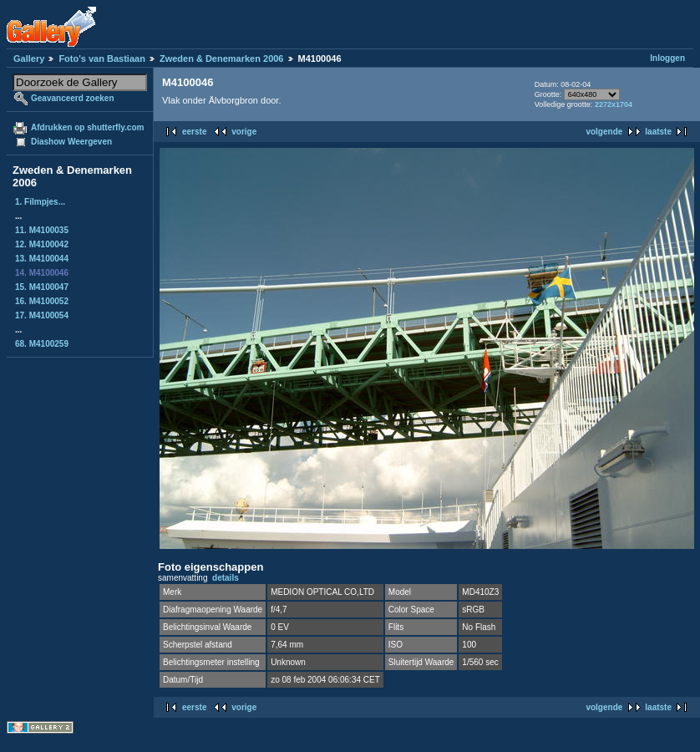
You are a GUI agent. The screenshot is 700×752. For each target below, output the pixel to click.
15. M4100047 (42, 287)
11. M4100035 (42, 230)
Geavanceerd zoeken (73, 98)
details (226, 578)
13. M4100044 (42, 259)
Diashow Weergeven (71, 142)
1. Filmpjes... (40, 202)
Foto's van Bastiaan (101, 58)
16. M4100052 (42, 301)
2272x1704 (614, 104)
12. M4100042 (42, 244)
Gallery (29, 58)
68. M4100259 (42, 344)
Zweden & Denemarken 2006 (222, 58)
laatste (658, 132)
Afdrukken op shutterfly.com (87, 127)
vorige (244, 132)
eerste (194, 132)
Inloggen (667, 58)
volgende (604, 132)
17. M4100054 (42, 315)
